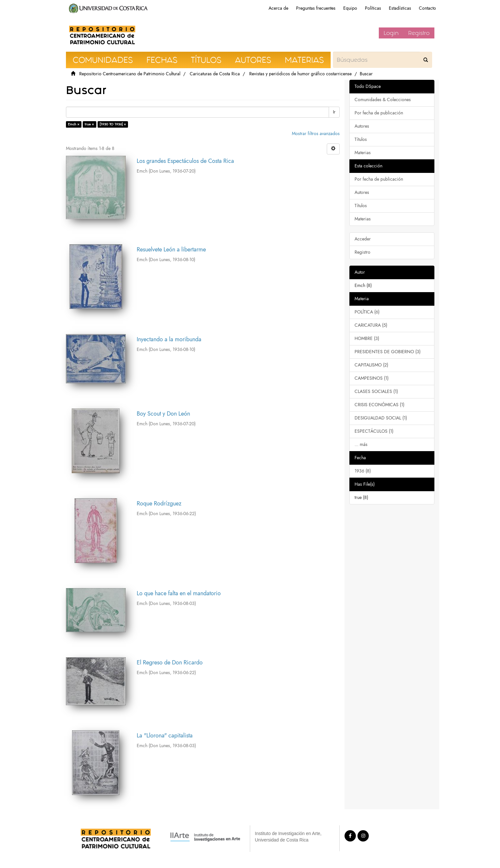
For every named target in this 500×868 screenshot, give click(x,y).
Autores (362, 126)
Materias (363, 153)
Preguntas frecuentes (316, 8)
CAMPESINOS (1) (372, 378)
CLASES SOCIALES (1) (376, 392)
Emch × (74, 124)
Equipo (350, 8)
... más (361, 445)
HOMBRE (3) (367, 339)
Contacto (427, 8)
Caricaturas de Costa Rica (215, 74)
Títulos (361, 139)
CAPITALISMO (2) (371, 365)
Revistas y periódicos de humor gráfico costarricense (300, 74)
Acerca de (278, 8)
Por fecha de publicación (379, 113)
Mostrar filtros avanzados (316, 134)
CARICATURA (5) (371, 325)
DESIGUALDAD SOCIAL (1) (381, 418)
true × (89, 124)
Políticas (373, 8)
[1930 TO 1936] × (113, 124)
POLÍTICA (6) (367, 312)
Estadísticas (400, 8)
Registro (419, 33)
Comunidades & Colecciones (383, 100)
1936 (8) (363, 471)
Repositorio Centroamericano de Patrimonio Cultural (130, 74)
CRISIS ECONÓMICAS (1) (379, 405)
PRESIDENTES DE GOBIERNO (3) (388, 352)
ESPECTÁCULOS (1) (374, 431)
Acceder (363, 239)
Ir (334, 112)
